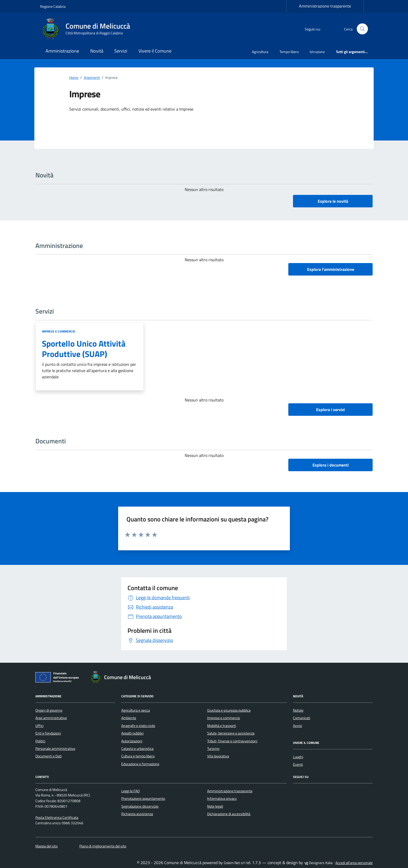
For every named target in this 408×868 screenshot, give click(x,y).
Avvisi (298, 726)
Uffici (39, 726)
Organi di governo (49, 710)
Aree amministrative (51, 718)
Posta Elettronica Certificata (57, 818)
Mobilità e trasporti (222, 726)
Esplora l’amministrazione (331, 269)
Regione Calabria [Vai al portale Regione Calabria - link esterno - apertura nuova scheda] (53, 6)
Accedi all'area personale (354, 863)
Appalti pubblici (132, 733)
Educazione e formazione (140, 764)
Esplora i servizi (330, 410)
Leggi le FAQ (130, 791)
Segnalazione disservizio (140, 806)
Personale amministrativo (55, 749)
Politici (40, 741)
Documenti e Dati (49, 756)
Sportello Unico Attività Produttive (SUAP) (84, 349)
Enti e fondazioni (48, 733)
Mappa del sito (46, 846)
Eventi (298, 764)
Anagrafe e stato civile (138, 726)
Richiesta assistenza (137, 814)
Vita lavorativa (218, 756)
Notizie (298, 710)
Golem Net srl (234, 863)
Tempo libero (289, 52)
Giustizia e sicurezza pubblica (229, 710)
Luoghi (298, 757)
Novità (97, 51)
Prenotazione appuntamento (143, 799)
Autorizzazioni (132, 741)
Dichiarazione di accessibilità (229, 814)
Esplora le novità (333, 201)
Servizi (121, 51)
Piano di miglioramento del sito (103, 846)
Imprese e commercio (59, 331)
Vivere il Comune (155, 51)
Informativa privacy (222, 799)
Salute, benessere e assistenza (231, 733)
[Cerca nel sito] (362, 29)
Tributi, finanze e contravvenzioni (232, 741)
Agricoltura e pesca (136, 710)
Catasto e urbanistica (137, 749)
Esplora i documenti (331, 465)
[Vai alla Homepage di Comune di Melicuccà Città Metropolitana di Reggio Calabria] (88, 29)
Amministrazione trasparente (325, 6)
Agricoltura (260, 52)
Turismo (213, 749)
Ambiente (129, 718)
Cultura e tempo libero (138, 756)
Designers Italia (318, 863)
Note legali (215, 806)
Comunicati (302, 718)
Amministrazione (62, 51)
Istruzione (317, 52)
